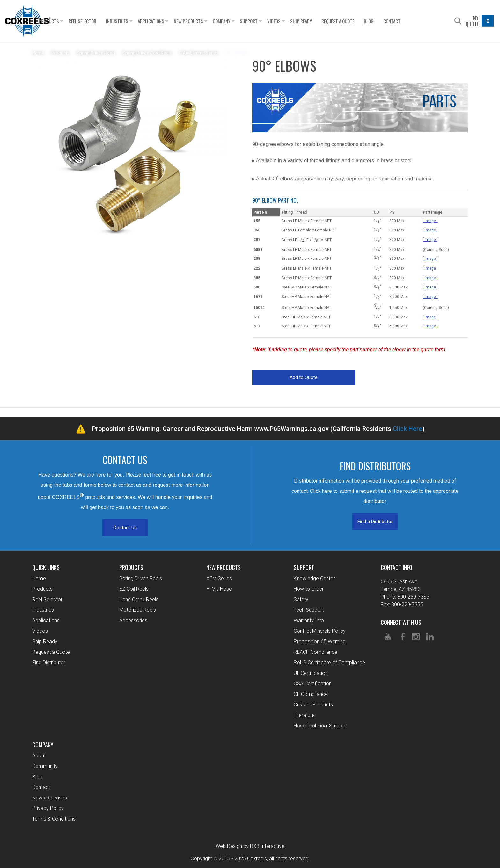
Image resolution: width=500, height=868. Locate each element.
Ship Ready (318, 21)
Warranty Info (309, 620)
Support (266, 21)
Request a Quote (355, 21)
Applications (168, 21)
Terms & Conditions (54, 819)
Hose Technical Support (320, 726)
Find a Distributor (375, 522)
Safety (301, 599)
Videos (291, 21)
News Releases (50, 798)
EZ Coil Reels (134, 589)
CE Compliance (311, 694)
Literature (304, 715)
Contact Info (397, 567)
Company (239, 21)
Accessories (133, 620)
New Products (206, 21)
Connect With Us (401, 622)
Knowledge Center (314, 578)
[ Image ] (430, 221)
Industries (134, 21)
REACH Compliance (316, 652)
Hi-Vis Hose (219, 589)
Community (45, 766)
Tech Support (309, 610)
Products (66, 21)
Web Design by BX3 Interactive (250, 846)
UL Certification (311, 673)
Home (39, 578)
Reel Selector (100, 21)
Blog (386, 21)
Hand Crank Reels (139, 599)
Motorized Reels (138, 610)
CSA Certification (313, 684)
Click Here (408, 429)
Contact (409, 21)
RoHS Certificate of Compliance (329, 663)
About (39, 756)
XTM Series (219, 578)
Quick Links (46, 567)
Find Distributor (49, 663)
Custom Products (313, 705)
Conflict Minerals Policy (320, 631)
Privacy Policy (48, 808)
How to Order (309, 589)
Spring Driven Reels (141, 578)
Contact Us (125, 528)
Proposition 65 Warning (320, 642)
